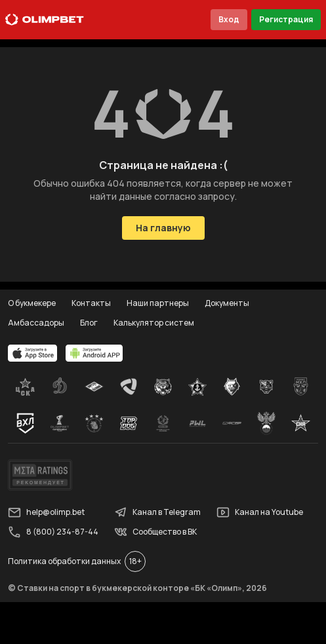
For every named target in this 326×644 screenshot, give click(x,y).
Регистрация (286, 19)
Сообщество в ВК (155, 532)
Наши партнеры (158, 303)
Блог (89, 323)
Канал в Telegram (157, 512)
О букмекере (32, 303)
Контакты (91, 303)
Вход (229, 19)
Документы (227, 303)
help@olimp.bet (46, 512)
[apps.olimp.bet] (33, 353)
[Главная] (45, 20)
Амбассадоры (36, 323)
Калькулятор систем (154, 323)
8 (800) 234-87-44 (53, 532)
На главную (163, 228)
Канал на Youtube (260, 512)
